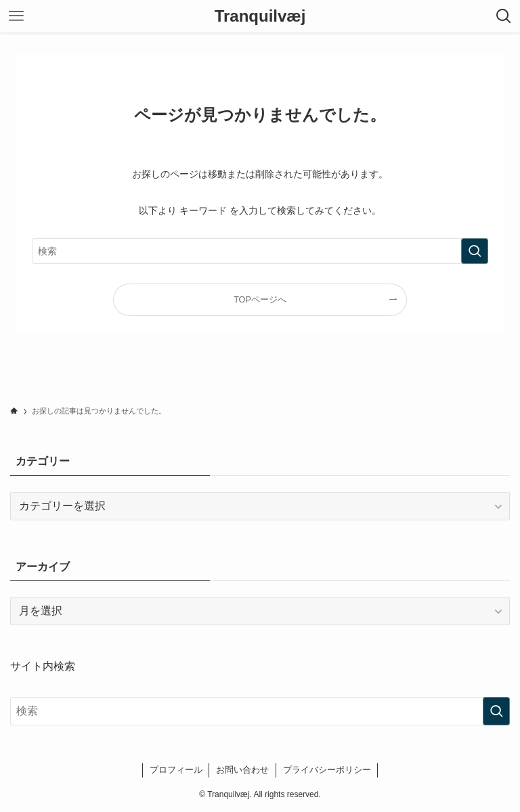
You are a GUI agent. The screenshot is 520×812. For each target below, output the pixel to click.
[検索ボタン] (504, 16)
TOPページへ (260, 300)
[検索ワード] (260, 251)
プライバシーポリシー (327, 770)
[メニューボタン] (16, 16)
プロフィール (176, 770)
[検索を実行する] (475, 251)
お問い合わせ (242, 770)
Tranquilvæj (260, 16)
